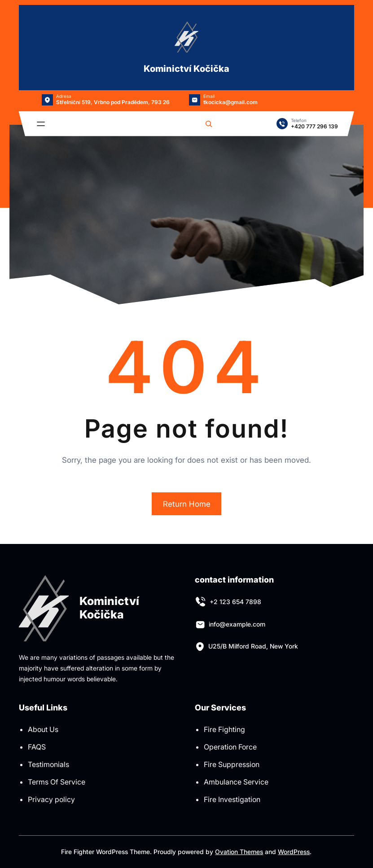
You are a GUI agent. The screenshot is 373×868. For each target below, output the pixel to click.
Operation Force (230, 747)
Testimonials (48, 764)
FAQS (37, 747)
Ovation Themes (239, 852)
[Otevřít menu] (41, 124)
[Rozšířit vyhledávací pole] (209, 124)
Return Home (187, 504)
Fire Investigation (232, 799)
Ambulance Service (236, 782)
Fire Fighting (224, 729)
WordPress (294, 852)
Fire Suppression (232, 764)
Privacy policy (51, 799)
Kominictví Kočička (186, 69)
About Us (43, 729)
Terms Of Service (57, 782)
